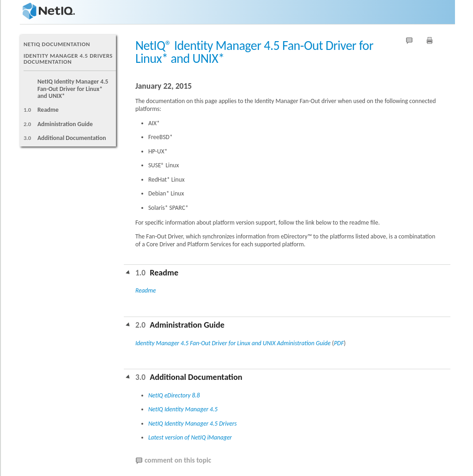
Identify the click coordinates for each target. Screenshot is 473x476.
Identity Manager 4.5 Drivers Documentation (68, 59)
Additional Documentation (72, 138)
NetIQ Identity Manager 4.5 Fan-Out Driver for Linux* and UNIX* (73, 89)
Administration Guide (65, 124)
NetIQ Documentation (57, 44)
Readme (48, 110)
